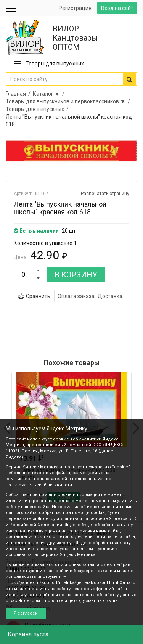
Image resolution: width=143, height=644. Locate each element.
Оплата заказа (76, 296)
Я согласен (26, 613)
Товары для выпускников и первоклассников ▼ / (69, 101)
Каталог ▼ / (50, 94)
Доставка (110, 296)
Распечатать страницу (105, 194)
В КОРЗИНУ (76, 275)
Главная (16, 94)
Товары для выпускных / (38, 109)
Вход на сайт (117, 8)
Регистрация (75, 8)
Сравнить (34, 296)
